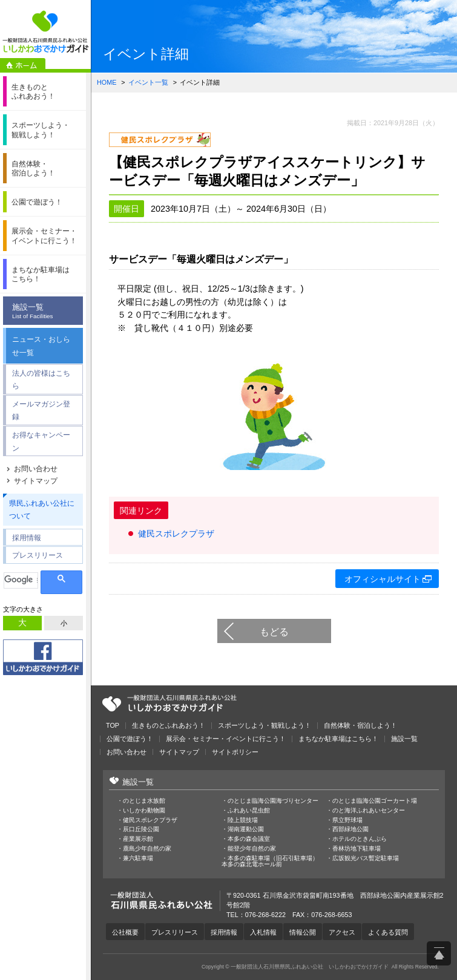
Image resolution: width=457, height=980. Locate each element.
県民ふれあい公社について (42, 510)
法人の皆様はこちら (41, 380)
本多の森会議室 (249, 839)
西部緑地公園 (350, 829)
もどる (274, 632)
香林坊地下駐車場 (357, 849)
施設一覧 (46, 312)
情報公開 (303, 932)
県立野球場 (347, 820)
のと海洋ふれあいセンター (369, 811)
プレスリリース (38, 555)
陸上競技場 (243, 820)
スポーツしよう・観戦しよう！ (265, 726)
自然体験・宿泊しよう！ (360, 726)
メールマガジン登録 (41, 410)
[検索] (21, 580)
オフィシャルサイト (383, 579)
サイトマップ (36, 481)
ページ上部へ (439, 953)
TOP (113, 726)
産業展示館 (138, 839)
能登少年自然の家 (252, 849)
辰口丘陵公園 (141, 829)
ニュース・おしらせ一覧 (41, 346)
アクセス (342, 932)
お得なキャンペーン (41, 441)
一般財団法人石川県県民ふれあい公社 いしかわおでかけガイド (45, 32)
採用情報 (27, 537)
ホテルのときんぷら (360, 839)
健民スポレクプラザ (176, 534)
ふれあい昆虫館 (249, 811)
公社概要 (125, 932)
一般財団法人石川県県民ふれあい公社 (169, 704)
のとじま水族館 (144, 801)
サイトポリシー (235, 752)
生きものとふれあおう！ (169, 726)
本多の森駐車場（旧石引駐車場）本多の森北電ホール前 (270, 861)
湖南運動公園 (246, 829)
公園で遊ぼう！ (130, 739)
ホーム (23, 65)
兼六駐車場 (138, 858)
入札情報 (263, 932)
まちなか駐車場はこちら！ (338, 739)
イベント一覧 (148, 82)
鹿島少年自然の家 (147, 849)
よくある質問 (388, 932)
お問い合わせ (36, 469)
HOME (107, 82)
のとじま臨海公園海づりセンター (273, 801)
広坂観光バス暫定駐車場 (366, 858)
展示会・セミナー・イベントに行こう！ (226, 739)
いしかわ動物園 (144, 811)
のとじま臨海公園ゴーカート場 (375, 801)
